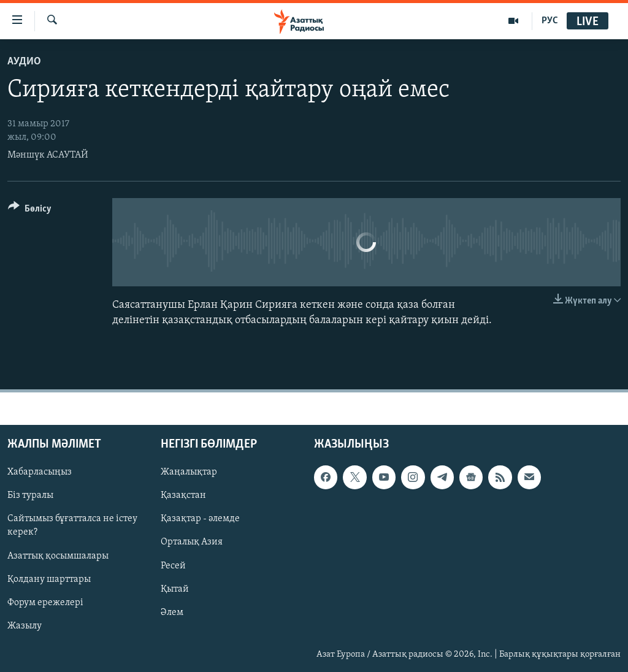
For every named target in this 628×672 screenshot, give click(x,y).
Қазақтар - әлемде (200, 519)
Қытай (175, 589)
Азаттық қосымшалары (58, 556)
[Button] (30, 211)
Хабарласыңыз (40, 472)
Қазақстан (183, 495)
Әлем (172, 612)
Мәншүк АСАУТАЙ (48, 155)
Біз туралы (30, 495)
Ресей (173, 565)
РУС (550, 21)
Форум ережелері (45, 602)
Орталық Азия (192, 542)
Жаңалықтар (189, 472)
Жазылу (25, 625)
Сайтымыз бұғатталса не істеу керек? (72, 525)
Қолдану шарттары (49, 579)
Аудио (24, 62)
